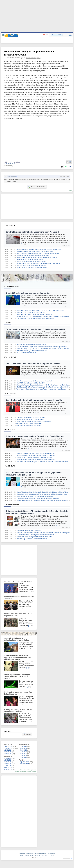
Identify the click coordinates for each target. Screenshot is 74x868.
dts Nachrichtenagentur (33, 58)
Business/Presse (11, 504)
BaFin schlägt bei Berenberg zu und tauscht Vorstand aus (35, 496)
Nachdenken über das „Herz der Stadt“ (29, 531)
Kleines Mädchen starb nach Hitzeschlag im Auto (32, 267)
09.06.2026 (8, 767)
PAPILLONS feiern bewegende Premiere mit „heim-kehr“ (34, 537)
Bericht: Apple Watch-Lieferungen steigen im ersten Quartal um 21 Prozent (17, 676)
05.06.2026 (23, 750)
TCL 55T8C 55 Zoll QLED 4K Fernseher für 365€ (32, 351)
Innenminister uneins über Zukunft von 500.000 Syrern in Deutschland (38, 249)
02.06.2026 (23, 756)
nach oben (67, 858)
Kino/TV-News (10, 393)
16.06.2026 (8, 752)
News (32, 855)
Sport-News (9, 430)
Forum (27, 855)
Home (22, 855)
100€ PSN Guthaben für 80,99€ (26, 353)
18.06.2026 (8, 748)
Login (54, 35)
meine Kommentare (20, 771)
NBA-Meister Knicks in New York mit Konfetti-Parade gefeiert (18, 710)
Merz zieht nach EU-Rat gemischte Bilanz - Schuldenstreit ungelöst (38, 253)
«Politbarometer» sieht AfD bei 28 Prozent (30, 259)
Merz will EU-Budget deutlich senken (18, 581)
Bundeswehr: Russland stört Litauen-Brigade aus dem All (18, 615)
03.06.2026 (23, 754)
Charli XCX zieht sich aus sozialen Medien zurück (28, 293)
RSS (53, 855)
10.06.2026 (8, 766)
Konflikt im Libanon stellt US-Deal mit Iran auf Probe (33, 255)
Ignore (29, 771)
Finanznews (9, 466)
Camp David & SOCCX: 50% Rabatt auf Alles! (31, 312)
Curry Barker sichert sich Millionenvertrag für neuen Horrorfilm (34, 400)
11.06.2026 (8, 764)
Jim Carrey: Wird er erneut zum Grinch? (29, 425)
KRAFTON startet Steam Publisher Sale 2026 (31, 383)
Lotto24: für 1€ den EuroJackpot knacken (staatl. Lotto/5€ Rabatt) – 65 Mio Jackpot (43, 316)
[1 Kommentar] (8, 166)
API (49, 855)
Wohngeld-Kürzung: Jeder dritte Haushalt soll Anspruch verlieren (37, 257)
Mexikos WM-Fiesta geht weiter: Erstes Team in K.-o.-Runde (35, 456)
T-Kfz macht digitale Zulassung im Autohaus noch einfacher (35, 535)
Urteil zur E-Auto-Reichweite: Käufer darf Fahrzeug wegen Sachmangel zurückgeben (43, 533)
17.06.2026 (8, 750)
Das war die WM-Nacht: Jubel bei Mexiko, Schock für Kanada (36, 454)
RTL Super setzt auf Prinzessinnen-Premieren (31, 417)
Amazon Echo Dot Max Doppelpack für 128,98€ (31, 345)
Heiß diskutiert (24, 764)
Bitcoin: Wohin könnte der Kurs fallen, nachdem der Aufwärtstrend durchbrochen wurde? (44, 500)
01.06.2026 (23, 757)
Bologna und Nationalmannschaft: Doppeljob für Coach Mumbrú (35, 436)
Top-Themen (9, 225)
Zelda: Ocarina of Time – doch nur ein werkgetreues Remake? (33, 364)
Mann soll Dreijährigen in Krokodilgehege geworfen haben (16, 639)
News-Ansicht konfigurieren (28, 770)
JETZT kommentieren (37, 187)
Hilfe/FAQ (44, 855)
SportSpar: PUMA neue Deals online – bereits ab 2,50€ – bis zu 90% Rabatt (40, 310)
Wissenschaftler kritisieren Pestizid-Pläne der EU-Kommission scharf (38, 263)
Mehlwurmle (12, 176)
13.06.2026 (8, 760)
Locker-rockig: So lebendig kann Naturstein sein (32, 539)
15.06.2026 (8, 754)
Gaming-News (10, 357)
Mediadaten (43, 853)
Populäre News (24, 762)
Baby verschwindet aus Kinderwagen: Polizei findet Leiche (35, 251)
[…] (22, 244)
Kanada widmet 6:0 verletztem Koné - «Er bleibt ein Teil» (34, 458)
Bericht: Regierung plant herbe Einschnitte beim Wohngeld (32, 232)
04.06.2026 (23, 752)
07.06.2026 (23, 746)
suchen (27, 734)
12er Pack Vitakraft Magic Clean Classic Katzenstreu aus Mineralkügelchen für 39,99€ (44, 347)
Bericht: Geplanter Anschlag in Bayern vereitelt (31, 261)
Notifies (34, 771)
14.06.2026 (8, 758)
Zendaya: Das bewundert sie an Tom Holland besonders (18, 693)
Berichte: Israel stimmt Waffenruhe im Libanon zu (32, 265)
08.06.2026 (8, 769)
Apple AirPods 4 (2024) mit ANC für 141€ (29, 423)
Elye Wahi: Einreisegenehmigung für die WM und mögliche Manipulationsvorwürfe (42, 462)
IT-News (7, 323)
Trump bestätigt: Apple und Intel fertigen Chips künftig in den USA (35, 329)
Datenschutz (30, 853)
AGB (36, 853)
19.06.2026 (8, 746)
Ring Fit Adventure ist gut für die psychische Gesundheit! (34, 381)
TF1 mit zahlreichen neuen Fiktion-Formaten (30, 419)
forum (70, 190)
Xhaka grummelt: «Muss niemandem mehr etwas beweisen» (35, 460)
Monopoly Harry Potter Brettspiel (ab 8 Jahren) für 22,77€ (35, 314)
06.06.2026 (23, 748)
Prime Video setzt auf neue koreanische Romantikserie (34, 421)
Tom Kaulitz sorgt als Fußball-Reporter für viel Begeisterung (35, 318)
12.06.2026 (8, 762)
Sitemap (22, 853)
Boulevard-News (11, 286)
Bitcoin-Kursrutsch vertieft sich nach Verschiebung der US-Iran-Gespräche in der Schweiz (45, 494)
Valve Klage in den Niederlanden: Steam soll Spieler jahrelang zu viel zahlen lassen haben (17, 657)
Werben (37, 855)
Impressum (51, 853)
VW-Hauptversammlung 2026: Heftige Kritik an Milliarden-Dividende (38, 498)
